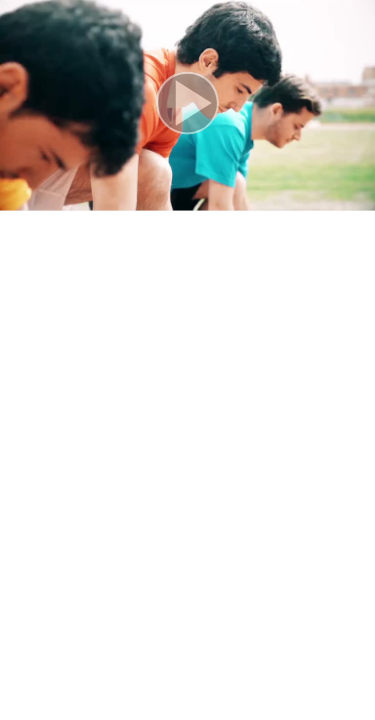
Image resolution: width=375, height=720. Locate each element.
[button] (187, 105)
